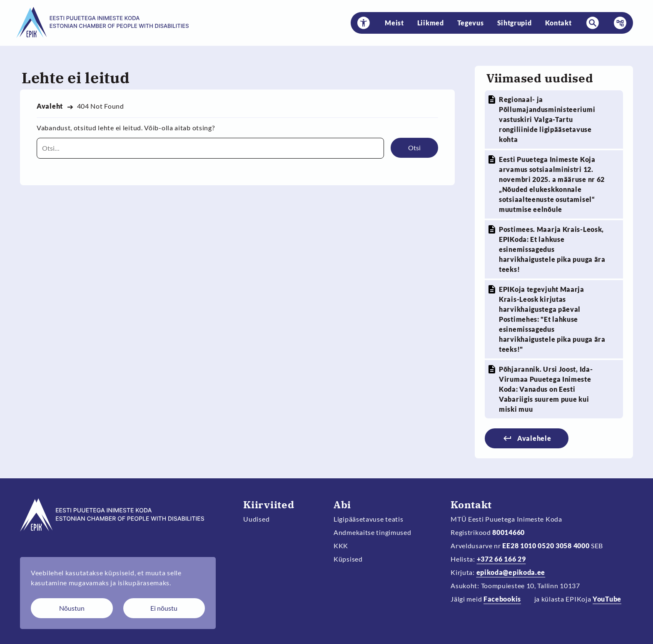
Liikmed (431, 23)
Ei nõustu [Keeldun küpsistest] (164, 608)
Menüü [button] (618, 23)
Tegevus (471, 23)
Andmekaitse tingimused (373, 532)
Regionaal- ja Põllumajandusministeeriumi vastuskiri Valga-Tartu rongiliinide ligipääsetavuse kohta (547, 119)
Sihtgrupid (515, 23)
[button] (364, 23)
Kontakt (558, 23)
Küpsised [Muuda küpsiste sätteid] (348, 559)
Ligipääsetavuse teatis (369, 519)
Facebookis (502, 599)
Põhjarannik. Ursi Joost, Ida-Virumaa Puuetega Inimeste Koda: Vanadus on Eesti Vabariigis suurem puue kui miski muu (546, 389)
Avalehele (534, 438)
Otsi (414, 148)
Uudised (256, 519)
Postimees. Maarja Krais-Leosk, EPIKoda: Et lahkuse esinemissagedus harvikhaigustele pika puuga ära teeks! (552, 249)
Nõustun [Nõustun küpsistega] (72, 608)
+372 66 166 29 (501, 559)
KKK (341, 546)
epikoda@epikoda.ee (511, 572)
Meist (394, 23)
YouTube (607, 599)
